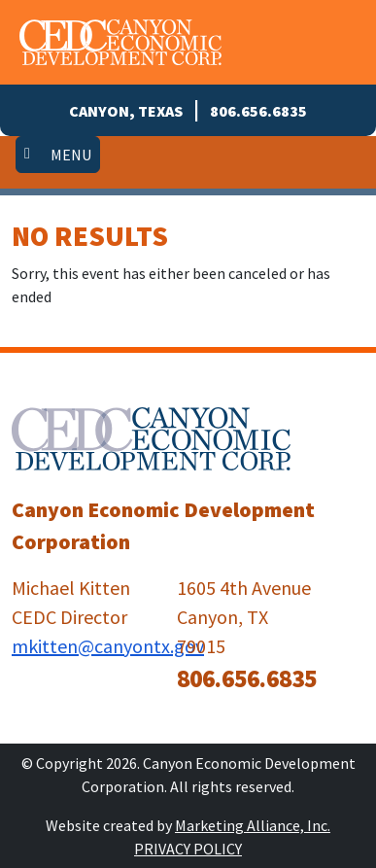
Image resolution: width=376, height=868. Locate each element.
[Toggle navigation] (58, 155)
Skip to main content (0, 17)
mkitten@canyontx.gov (108, 646)
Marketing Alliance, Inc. (253, 825)
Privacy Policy (188, 849)
